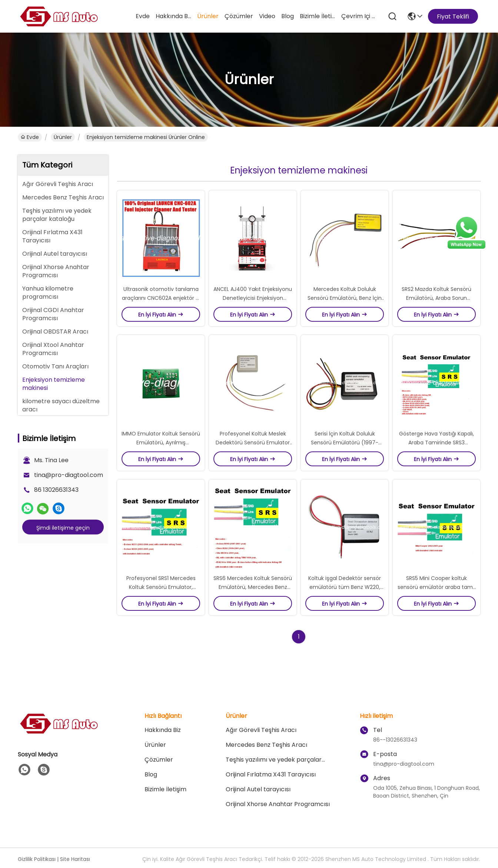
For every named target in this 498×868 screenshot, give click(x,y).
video (267, 16)
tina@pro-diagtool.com (69, 475)
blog (288, 16)
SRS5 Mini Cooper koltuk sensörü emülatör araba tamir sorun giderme (437, 587)
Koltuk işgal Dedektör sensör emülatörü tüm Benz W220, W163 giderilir (345, 587)
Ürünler (208, 16)
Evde (143, 16)
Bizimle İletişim (318, 16)
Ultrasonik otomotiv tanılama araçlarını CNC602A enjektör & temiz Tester (161, 298)
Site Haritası (75, 859)
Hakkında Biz (173, 16)
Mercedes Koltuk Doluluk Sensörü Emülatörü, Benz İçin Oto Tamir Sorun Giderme (345, 298)
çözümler (239, 16)
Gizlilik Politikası (37, 859)
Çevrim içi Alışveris (359, 16)
